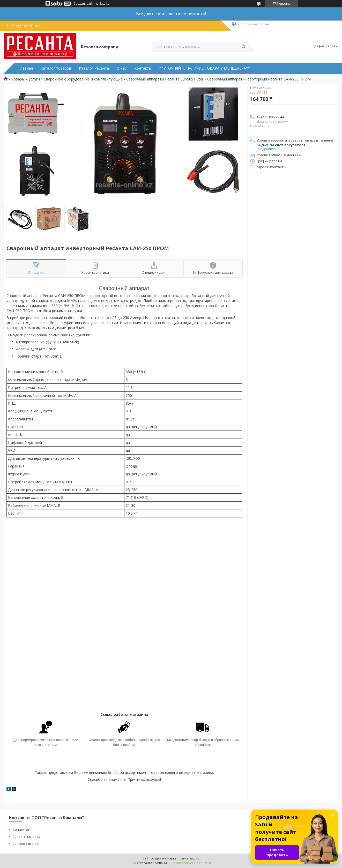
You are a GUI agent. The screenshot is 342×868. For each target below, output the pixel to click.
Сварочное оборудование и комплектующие (83, 79)
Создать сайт (83, 4)
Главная (26, 68)
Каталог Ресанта (94, 68)
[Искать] (243, 47)
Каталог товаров (56, 68)
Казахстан (22, 830)
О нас (122, 68)
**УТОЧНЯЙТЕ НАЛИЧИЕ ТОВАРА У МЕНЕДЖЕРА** (205, 68)
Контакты (143, 68)
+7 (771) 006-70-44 (27, 837)
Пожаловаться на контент (191, 863)
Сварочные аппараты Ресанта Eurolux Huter (165, 79)
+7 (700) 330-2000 (26, 844)
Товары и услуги (25, 79)
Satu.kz (194, 858)
